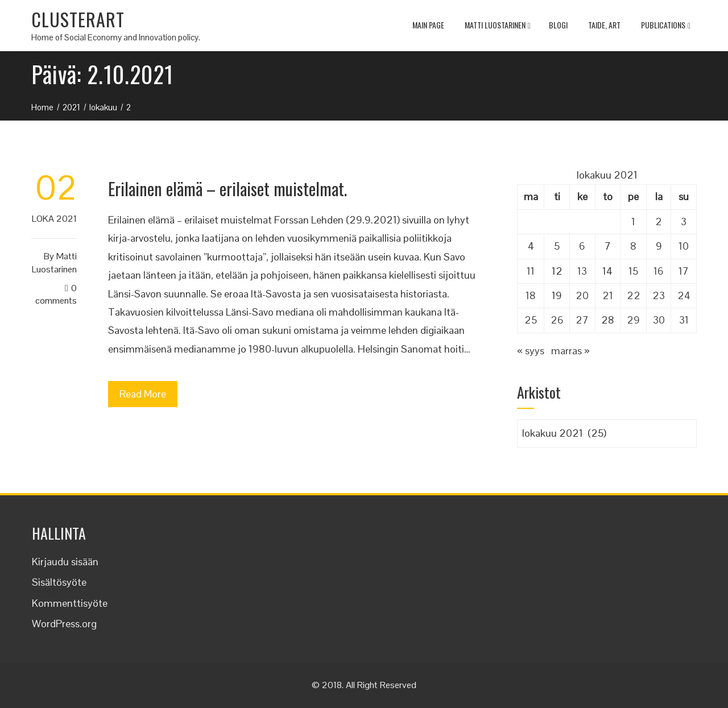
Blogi (558, 25)
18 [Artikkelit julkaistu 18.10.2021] (531, 295)
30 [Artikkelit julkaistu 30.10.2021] (659, 320)
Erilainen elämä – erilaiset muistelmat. (227, 189)
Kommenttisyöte (70, 603)
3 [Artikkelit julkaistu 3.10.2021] (684, 221)
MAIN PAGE (428, 25)
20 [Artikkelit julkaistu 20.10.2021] (582, 295)
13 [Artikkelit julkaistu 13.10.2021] (582, 271)
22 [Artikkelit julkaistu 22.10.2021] (634, 295)
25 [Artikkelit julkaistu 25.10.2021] (531, 320)
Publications (666, 26)
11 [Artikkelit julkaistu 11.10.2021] (531, 271)
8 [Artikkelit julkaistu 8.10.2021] (633, 246)
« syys (531, 351)
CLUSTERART (78, 19)
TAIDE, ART (604, 25)
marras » (570, 351)
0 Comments (56, 295)
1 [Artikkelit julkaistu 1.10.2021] (633, 221)
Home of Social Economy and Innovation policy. (116, 37)
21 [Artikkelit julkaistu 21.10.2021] (608, 295)
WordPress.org (64, 624)
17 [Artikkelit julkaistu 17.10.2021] (684, 271)
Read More (143, 394)
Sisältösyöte (59, 582)
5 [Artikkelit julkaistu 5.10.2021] (557, 246)
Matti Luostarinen (498, 26)
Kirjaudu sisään (65, 562)
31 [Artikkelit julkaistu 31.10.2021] (684, 320)
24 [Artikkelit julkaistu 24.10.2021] (684, 295)
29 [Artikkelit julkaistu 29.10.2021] (633, 320)
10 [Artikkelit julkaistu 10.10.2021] (684, 246)
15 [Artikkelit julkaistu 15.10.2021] (633, 271)
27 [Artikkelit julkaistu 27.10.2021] (582, 320)
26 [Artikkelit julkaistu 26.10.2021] (557, 320)
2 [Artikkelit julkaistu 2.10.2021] (659, 221)
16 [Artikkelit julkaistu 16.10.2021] (659, 271)
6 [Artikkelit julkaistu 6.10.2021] (582, 246)
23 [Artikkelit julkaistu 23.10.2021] (659, 295)
